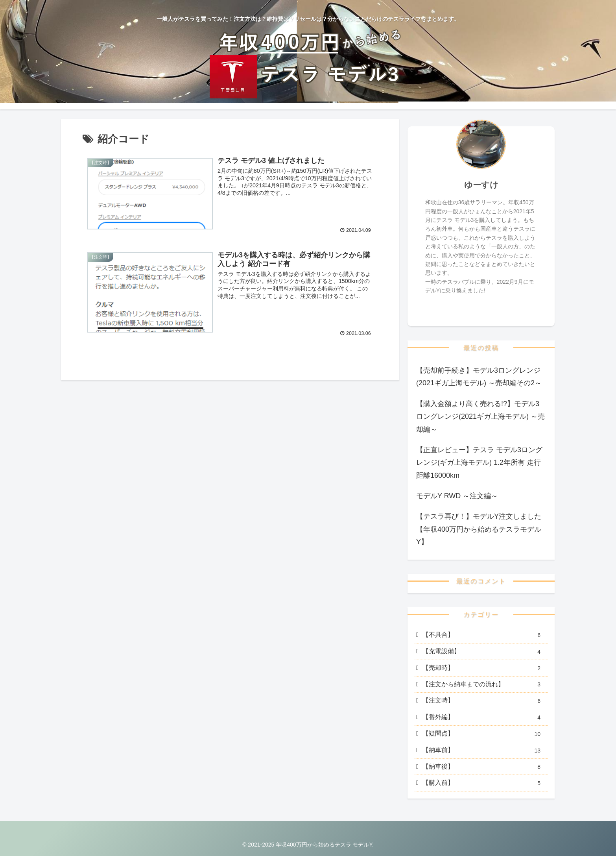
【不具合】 (484, 635)
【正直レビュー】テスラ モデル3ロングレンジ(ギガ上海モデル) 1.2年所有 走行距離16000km (479, 463)
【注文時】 (484, 701)
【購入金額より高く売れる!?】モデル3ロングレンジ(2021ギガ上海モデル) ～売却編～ (480, 417)
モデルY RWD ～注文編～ (457, 496)
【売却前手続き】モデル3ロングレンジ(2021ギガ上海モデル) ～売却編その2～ (479, 377)
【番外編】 (484, 718)
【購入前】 (484, 783)
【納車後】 (484, 767)
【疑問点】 (484, 734)
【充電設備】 (484, 652)
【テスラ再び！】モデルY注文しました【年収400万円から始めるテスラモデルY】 (479, 529)
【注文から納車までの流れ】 (484, 685)
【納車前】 (484, 751)
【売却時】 (484, 668)
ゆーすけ (481, 185)
